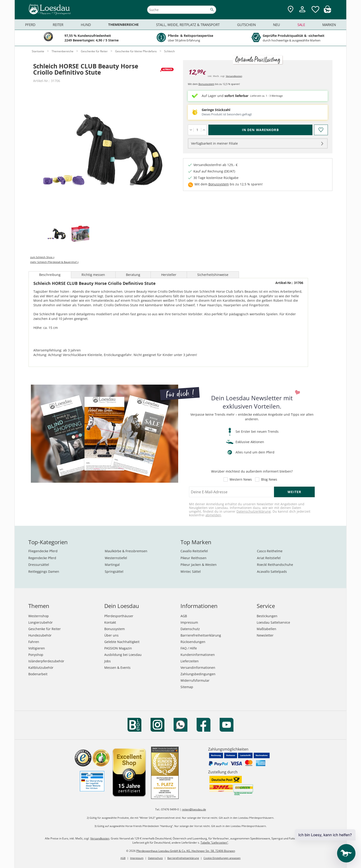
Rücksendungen (193, 642)
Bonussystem (206, 84)
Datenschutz (190, 629)
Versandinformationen (198, 668)
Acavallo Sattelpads (272, 571)
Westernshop (39, 616)
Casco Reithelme (270, 551)
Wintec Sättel (191, 571)
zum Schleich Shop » (42, 257)
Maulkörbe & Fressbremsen (126, 551)
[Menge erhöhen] (204, 130)
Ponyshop (36, 655)
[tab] (57, 234)
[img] (327, 12)
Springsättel (114, 571)
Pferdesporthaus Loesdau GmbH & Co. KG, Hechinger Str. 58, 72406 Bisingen (186, 851)
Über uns (111, 635)
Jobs (108, 661)
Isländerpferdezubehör (46, 661)
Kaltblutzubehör (41, 668)
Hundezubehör (40, 635)
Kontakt (110, 622)
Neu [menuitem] (277, 25)
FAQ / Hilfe (189, 648)
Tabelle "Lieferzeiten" (214, 843)
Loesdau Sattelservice (273, 622)
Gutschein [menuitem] (246, 25)
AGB (184, 616)
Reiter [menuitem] (58, 25)
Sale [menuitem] (301, 25)
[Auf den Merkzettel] (321, 130)
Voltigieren (37, 648)
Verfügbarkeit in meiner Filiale (214, 143)
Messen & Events (117, 668)
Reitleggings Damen (44, 571)
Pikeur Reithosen (194, 558)
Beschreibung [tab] (50, 275)
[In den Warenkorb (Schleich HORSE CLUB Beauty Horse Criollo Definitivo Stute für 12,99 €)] (260, 130)
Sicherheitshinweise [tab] (213, 275)
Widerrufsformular (195, 680)
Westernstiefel (116, 558)
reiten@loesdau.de (194, 809)
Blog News (269, 479)
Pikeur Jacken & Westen (199, 565)
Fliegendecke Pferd (43, 551)
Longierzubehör (41, 622)
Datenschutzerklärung (254, 511)
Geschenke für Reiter (45, 629)
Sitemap (187, 687)
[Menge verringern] (191, 130)
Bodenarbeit (38, 674)
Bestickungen (267, 616)
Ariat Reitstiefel (269, 558)
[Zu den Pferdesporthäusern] (291, 10)
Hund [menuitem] (86, 25)
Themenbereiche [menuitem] (123, 25)
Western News (241, 479)
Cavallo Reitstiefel (194, 551)
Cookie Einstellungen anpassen (222, 858)
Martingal (112, 565)
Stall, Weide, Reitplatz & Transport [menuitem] (188, 25)
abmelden (213, 515)
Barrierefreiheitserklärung (201, 635)
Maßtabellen (266, 629)
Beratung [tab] (133, 275)
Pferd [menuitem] (30, 25)
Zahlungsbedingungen (198, 674)
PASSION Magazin (118, 648)
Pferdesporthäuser (119, 616)
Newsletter (265, 635)
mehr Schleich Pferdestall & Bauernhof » (54, 262)
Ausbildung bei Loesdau (123, 655)
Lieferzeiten (190, 661)
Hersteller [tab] (169, 275)
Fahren (34, 642)
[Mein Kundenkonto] (302, 13)
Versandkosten (234, 76)
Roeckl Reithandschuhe (275, 565)
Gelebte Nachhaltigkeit (122, 642)
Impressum (189, 622)
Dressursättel (39, 565)
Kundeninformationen (198, 655)
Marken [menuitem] (329, 25)
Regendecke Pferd (42, 558)
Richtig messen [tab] (93, 275)
